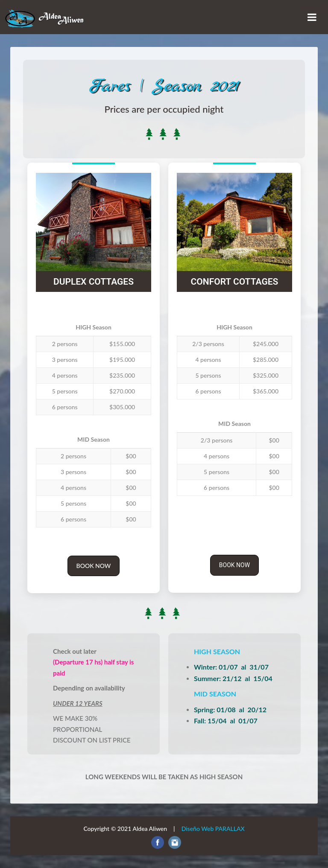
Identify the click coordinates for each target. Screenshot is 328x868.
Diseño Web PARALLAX (213, 829)
